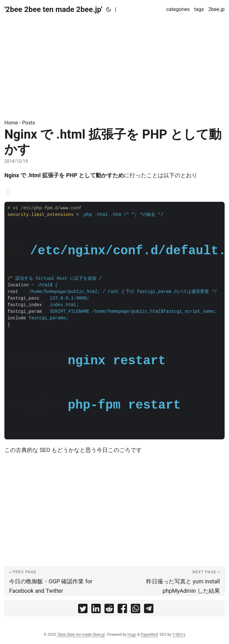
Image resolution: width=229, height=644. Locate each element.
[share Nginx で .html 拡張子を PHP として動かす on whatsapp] (136, 610)
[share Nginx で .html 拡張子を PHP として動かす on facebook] (122, 610)
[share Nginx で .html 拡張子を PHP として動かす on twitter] (83, 610)
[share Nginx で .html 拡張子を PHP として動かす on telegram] (149, 610)
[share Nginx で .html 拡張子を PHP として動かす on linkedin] (96, 610)
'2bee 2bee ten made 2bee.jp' (53, 9)
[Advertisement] (114, 63)
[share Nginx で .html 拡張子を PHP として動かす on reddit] (109, 610)
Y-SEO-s (179, 635)
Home (11, 123)
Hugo (132, 635)
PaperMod (149, 635)
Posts (29, 123)
